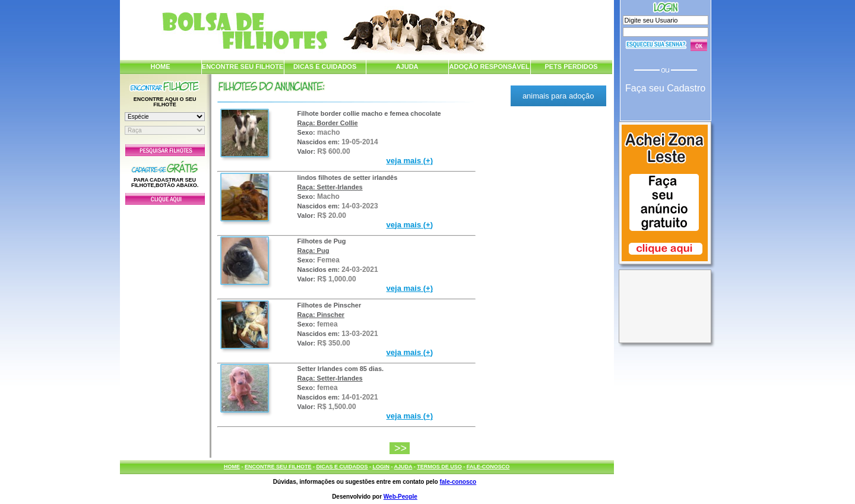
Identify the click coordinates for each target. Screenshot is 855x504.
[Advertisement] (165, 328)
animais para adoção (558, 96)
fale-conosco (458, 482)
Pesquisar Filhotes (165, 150)
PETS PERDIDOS (571, 66)
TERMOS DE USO (439, 467)
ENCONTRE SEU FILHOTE (243, 66)
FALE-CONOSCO (488, 467)
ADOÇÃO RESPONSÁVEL (490, 66)
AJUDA (407, 66)
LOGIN (381, 467)
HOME (161, 66)
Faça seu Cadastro (665, 88)
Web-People (400, 497)
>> (402, 448)
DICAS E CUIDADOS (325, 66)
